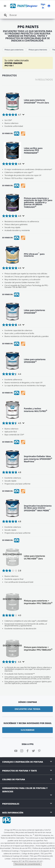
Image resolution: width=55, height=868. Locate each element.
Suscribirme (28, 730)
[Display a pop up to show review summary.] (23, 115)
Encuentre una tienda (27, 709)
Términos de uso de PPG (21, 848)
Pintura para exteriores (14, 50)
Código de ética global (30, 853)
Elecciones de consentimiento (27, 864)
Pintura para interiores (38, 50)
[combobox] (27, 15)
